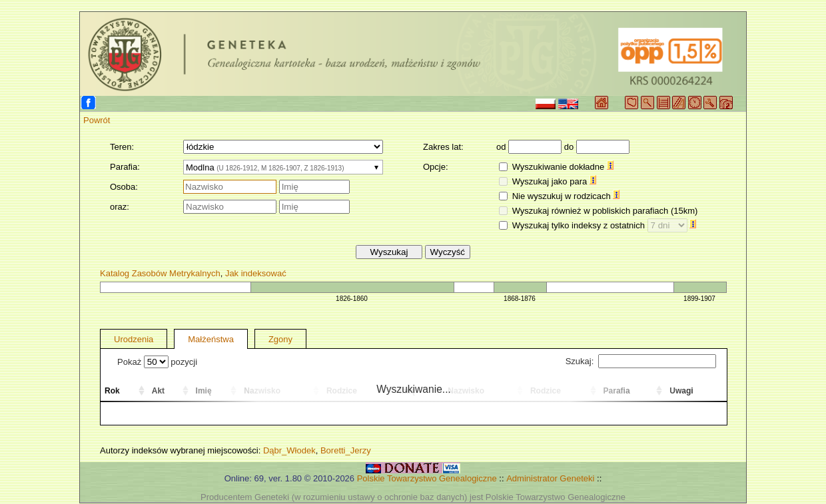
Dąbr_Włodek (289, 450)
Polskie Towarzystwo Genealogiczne (427, 478)
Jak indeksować (256, 273)
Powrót (97, 120)
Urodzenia (134, 339)
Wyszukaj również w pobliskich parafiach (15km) (605, 211)
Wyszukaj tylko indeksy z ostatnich (605, 225)
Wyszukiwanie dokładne (563, 167)
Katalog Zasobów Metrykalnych (160, 273)
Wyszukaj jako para (554, 181)
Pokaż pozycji (157, 362)
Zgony (280, 339)
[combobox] (283, 167)
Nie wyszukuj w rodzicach (566, 196)
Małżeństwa (211, 339)
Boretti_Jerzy (346, 450)
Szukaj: (641, 361)
